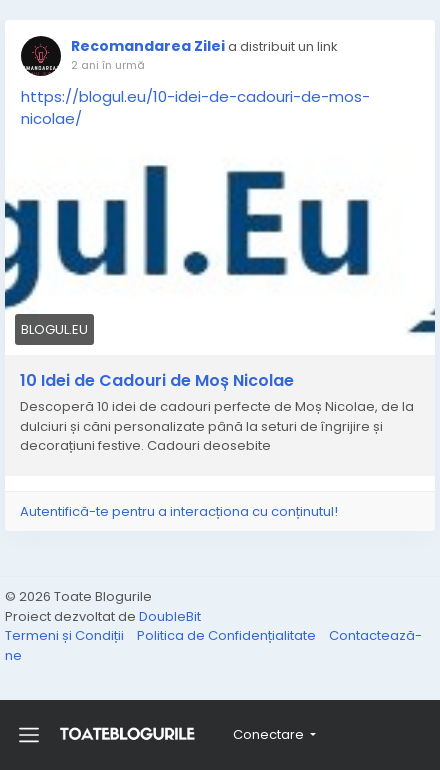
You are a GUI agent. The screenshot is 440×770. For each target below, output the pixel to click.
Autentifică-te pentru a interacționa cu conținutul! (179, 511)
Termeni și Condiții (66, 635)
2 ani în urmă (108, 65)
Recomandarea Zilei (148, 46)
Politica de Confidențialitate (228, 635)
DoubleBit (170, 616)
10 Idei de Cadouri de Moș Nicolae (157, 381)
